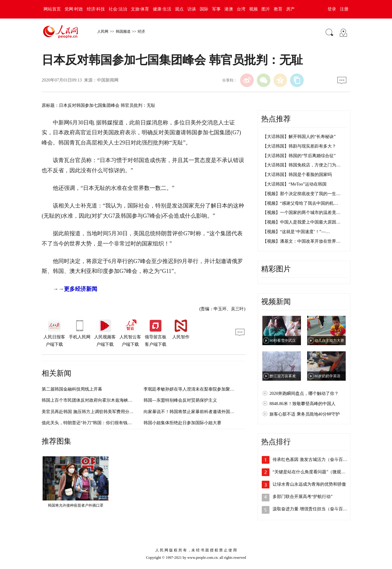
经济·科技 (96, 9)
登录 (332, 9)
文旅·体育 (140, 9)
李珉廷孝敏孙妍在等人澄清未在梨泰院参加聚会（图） (195, 389)
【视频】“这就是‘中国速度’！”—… (296, 232)
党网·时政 (74, 9)
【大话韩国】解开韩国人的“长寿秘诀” (299, 137)
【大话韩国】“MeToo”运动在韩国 (295, 184)
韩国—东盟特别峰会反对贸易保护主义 (180, 400)
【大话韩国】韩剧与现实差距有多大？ (299, 146)
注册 (344, 9)
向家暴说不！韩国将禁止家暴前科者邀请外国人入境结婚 (198, 412)
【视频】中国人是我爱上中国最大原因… (302, 222)
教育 (278, 9)
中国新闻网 (108, 80)
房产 (290, 9)
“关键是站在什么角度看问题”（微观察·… (312, 472)
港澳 (229, 9)
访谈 (192, 9)
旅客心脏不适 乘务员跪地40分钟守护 (305, 414)
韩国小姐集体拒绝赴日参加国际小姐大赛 (182, 423)
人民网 (103, 31)
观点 (179, 9)
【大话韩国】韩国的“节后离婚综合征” (299, 156)
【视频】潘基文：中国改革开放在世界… (302, 241)
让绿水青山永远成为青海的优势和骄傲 (309, 484)
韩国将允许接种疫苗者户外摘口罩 (76, 505)
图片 (266, 9)
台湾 (241, 9)
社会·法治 (118, 9)
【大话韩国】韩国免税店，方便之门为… (302, 165)
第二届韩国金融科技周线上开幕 (72, 389)
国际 (204, 9)
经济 (141, 31)
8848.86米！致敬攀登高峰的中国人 (302, 404)
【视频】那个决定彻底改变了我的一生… (302, 194)
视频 (253, 9)
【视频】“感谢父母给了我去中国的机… (300, 203)
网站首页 (52, 9)
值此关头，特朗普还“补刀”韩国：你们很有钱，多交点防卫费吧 (102, 423)
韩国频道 (123, 31)
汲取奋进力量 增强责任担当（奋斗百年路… (314, 509)
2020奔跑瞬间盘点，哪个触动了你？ (304, 393)
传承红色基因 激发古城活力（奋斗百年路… (314, 460)
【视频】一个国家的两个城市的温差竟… (302, 213)
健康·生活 (162, 9)
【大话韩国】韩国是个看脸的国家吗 (297, 175)
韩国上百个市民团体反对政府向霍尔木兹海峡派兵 (89, 400)
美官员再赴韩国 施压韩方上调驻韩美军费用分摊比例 (92, 412)
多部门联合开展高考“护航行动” (302, 497)
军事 (216, 9)
